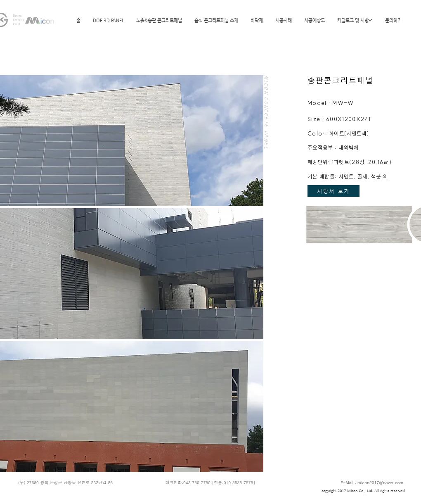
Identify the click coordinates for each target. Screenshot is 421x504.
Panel (17, 24)
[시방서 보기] (333, 191)
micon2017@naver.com (381, 483)
